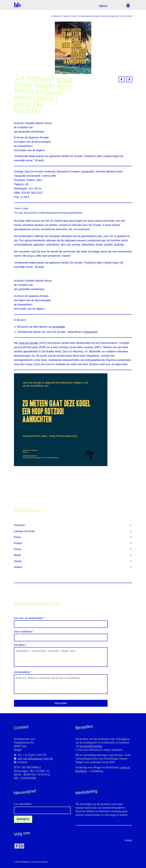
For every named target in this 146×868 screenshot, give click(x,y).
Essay (18, 549)
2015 (21, 213)
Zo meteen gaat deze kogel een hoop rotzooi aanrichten (60, 213)
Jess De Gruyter (29, 343)
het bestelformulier (91, 746)
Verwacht (19, 525)
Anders (18, 567)
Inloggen (128, 840)
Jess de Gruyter (30, 213)
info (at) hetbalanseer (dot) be (35, 759)
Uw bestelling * (61, 674)
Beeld (17, 555)
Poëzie (25, 208)
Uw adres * (61, 647)
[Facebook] (17, 846)
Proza (17, 537)
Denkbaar (44, 862)
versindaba (58, 327)
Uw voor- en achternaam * (61, 621)
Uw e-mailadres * (61, 634)
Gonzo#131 (91, 332)
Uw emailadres (23, 804)
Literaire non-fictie (24, 531)
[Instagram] (22, 846)
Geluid (18, 561)
